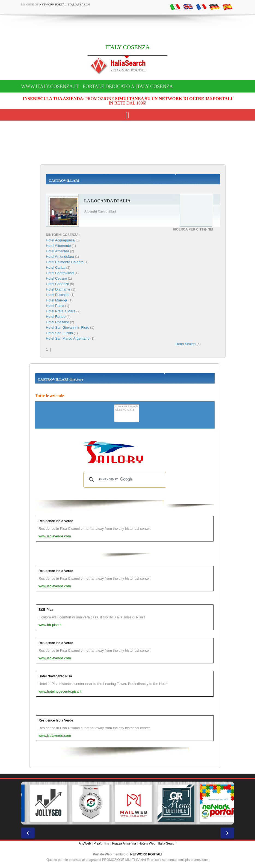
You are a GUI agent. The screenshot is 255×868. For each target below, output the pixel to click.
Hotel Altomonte (58, 246)
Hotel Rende (56, 317)
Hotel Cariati (56, 267)
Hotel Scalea (186, 344)
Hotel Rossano (57, 322)
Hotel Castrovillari (60, 273)
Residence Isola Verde (56, 521)
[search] (124, 480)
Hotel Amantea (57, 251)
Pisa (97, 843)
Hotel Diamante (58, 289)
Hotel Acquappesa (60, 240)
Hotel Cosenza (57, 284)
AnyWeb (85, 843)
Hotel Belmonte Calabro (65, 262)
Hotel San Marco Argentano (68, 338)
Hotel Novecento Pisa (55, 676)
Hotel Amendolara (60, 257)
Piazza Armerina (124, 843)
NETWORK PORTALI (146, 854)
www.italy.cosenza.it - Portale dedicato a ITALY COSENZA (97, 86)
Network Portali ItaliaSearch (65, 4)
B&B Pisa (46, 610)
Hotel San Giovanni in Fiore (68, 327)
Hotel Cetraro (56, 278)
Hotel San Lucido (59, 333)
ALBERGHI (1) (127, 410)
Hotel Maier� (57, 300)
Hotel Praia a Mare (61, 311)
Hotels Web (147, 843)
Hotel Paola (55, 306)
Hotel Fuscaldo (58, 295)
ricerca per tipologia (127, 406)
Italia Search (167, 843)
